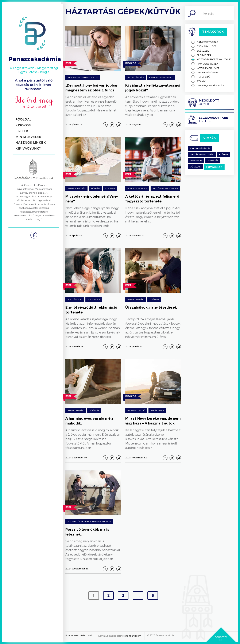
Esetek (22, 131)
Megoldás (94, 299)
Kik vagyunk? (28, 149)
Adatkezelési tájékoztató (79, 635)
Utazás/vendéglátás (210, 85)
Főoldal (23, 120)
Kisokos (23, 125)
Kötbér (95, 188)
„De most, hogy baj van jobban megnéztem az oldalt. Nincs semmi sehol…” (92, 90)
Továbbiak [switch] (214, 167)
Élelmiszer (204, 55)
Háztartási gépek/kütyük (214, 59)
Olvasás (110, 188)
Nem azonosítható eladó (83, 77)
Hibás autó (157, 410)
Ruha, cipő (204, 77)
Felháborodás (76, 188)
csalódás (213, 161)
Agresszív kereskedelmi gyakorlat (89, 521)
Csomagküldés (207, 46)
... (138, 596)
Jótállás (154, 299)
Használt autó (136, 410)
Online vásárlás (208, 72)
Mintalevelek (28, 137)
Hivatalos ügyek (208, 64)
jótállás (196, 167)
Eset (68, 64)
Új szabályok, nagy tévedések (151, 307)
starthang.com (133, 636)
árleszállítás (136, 77)
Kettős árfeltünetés (165, 188)
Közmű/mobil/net (208, 68)
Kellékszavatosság (161, 77)
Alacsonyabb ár (137, 188)
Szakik (201, 81)
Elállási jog (75, 299)
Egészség (203, 51)
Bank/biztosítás (207, 42)
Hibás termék (136, 299)
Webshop (196, 161)
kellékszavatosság (202, 155)
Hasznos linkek (31, 143)
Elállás (224, 155)
